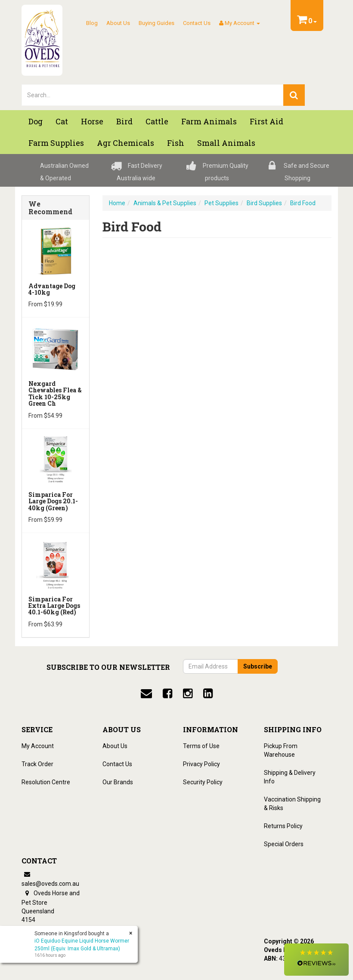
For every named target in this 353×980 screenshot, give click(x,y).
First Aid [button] (266, 121)
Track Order (37, 764)
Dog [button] (36, 121)
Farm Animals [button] (209, 121)
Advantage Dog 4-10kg (52, 289)
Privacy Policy (201, 764)
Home (117, 203)
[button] (316, 960)
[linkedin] (208, 693)
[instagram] (188, 693)
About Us (118, 23)
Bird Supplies (264, 203)
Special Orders (284, 844)
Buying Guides (156, 23)
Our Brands (118, 782)
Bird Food (303, 203)
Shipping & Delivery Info (290, 777)
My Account (38, 746)
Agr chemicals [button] (125, 143)
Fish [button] (176, 143)
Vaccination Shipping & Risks (292, 804)
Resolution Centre (46, 782)
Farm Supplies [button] (56, 143)
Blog (92, 23)
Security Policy (203, 782)
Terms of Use (201, 746)
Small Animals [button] (226, 143)
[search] (294, 95)
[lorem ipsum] (153, 95)
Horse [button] (92, 121)
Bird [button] (124, 121)
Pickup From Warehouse (281, 750)
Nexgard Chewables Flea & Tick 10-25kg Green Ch (55, 393)
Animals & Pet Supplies (165, 203)
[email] (146, 693)
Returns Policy (283, 826)
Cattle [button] (157, 121)
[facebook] (167, 693)
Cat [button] (62, 121)
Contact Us (197, 23)
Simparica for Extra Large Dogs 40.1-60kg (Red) (54, 606)
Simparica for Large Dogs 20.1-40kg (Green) (53, 501)
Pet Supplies (221, 203)
